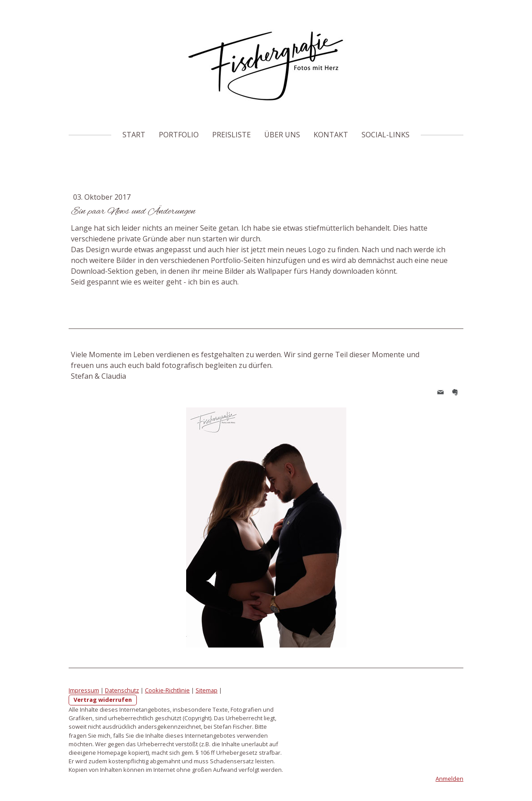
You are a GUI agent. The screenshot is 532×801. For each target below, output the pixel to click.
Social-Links (386, 135)
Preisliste (231, 135)
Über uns (282, 135)
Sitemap (207, 690)
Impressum (84, 690)
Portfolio (179, 135)
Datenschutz (122, 690)
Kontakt (331, 135)
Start (134, 135)
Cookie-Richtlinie (167, 690)
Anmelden (449, 779)
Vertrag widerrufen (103, 700)
